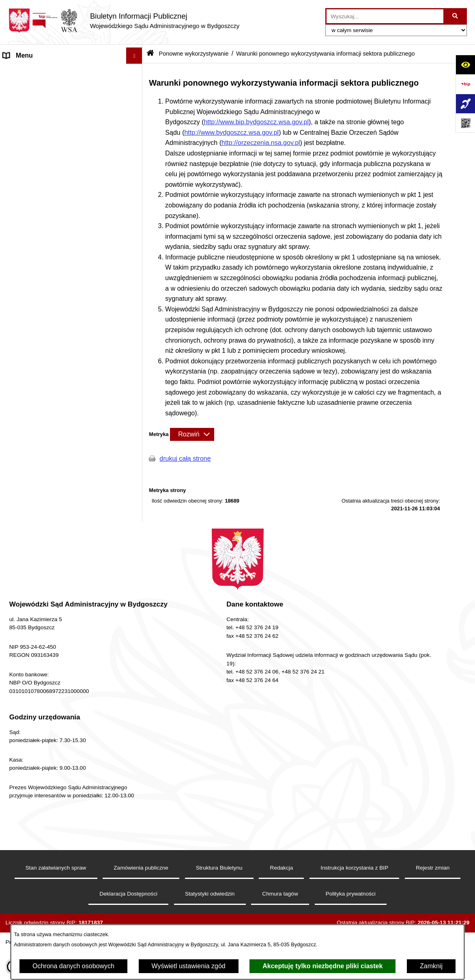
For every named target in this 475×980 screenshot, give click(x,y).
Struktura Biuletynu (219, 905)
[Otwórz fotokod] (465, 123)
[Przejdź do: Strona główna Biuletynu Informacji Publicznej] (150, 54)
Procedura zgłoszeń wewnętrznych (53, 544)
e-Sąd (12, 169)
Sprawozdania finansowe (39, 302)
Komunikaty (20, 495)
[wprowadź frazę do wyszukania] (385, 16)
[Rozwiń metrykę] (192, 434)
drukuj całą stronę (185, 459)
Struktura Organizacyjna (38, 153)
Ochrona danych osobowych (73, 966)
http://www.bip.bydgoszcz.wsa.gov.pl (256, 122)
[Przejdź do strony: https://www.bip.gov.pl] (465, 84)
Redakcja (282, 905)
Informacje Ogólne (30, 104)
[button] (136, 105)
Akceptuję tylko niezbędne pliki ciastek (322, 966)
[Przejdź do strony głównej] (124, 21)
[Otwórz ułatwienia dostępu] (465, 65)
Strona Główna (25, 72)
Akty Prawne (21, 120)
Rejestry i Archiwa (29, 270)
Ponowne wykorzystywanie (42, 335)
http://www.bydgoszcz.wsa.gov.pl (231, 133)
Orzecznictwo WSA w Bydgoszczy (52, 211)
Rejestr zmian (433, 905)
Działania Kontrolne (31, 318)
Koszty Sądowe (26, 137)
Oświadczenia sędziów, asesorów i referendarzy (53, 190)
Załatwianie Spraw (30, 228)
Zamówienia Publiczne (36, 286)
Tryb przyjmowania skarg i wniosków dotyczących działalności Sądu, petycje (59, 249)
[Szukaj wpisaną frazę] (456, 16)
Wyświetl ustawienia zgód (189, 966)
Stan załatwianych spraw (56, 905)
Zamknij (431, 966)
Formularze (20, 479)
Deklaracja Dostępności (37, 88)
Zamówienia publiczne (141, 905)
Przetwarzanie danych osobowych (52, 528)
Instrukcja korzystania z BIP (354, 905)
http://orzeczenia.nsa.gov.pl (261, 143)
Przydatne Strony (28, 511)
